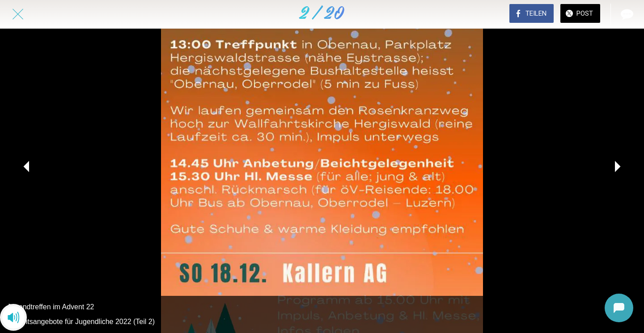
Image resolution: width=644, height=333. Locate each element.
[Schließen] (18, 14)
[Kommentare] (626, 14)
